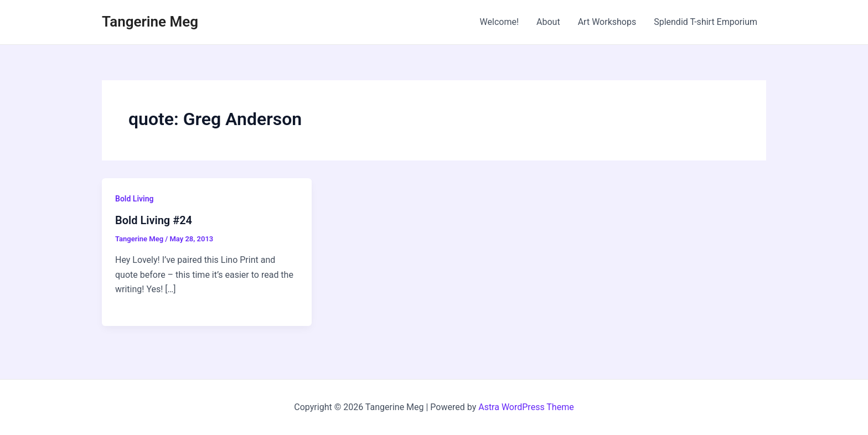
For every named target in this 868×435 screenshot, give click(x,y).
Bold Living (134, 199)
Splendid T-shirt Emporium (706, 22)
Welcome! (499, 22)
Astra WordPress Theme (526, 407)
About (548, 22)
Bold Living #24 (154, 220)
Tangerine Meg (150, 22)
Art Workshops (607, 22)
